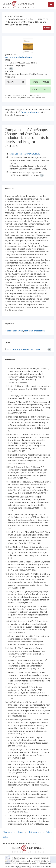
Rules (21, 832)
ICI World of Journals (14, 16)
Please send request (30, 112)
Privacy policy (35, 832)
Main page (8, 832)
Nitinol (20, 331)
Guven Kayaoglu (32, 154)
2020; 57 (43, 19)
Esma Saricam (16, 154)
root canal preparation (34, 331)
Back (47, 28)
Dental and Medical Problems (21, 19)
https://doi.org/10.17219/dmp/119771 (23, 349)
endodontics (11, 331)
